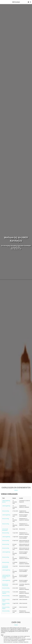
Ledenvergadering (6, 506)
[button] (1, 2)
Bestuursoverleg (6, 588)
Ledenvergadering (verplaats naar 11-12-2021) (6, 577)
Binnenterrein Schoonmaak (5, 585)
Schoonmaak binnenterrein (5, 567)
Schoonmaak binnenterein (5, 530)
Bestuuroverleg (6, 511)
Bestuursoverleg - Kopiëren (6, 592)
